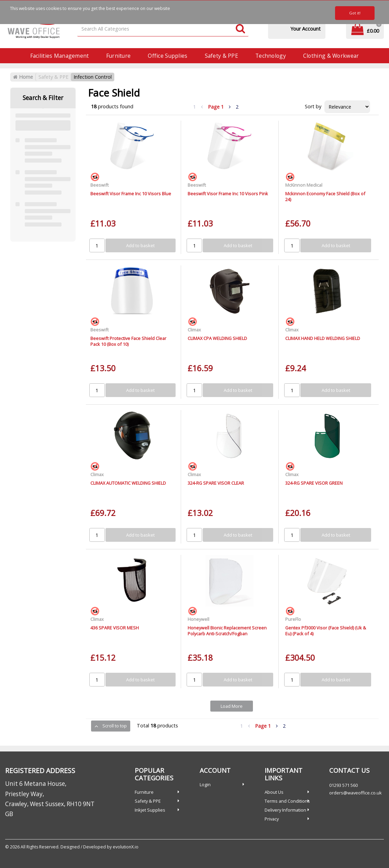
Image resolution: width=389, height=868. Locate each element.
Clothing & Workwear (331, 56)
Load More (232, 706)
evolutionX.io (126, 847)
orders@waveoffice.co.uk (355, 793)
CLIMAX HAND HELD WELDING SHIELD (323, 338)
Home (23, 77)
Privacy (272, 819)
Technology (271, 56)
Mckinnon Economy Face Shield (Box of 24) (325, 196)
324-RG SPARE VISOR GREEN (314, 483)
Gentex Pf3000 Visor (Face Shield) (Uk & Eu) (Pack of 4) (326, 631)
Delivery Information (285, 810)
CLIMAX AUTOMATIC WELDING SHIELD (128, 483)
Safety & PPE (221, 56)
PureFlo (293, 619)
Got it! (355, 13)
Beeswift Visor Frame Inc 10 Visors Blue (131, 194)
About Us (274, 792)
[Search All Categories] (163, 29)
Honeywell (198, 619)
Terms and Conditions (287, 801)
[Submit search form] (240, 29)
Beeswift (99, 185)
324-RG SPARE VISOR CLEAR (216, 483)
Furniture (119, 56)
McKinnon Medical (304, 185)
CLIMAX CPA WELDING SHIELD (217, 338)
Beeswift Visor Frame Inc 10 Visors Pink (228, 194)
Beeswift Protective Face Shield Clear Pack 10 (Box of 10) (128, 341)
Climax (194, 330)
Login (205, 784)
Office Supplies (168, 56)
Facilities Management (60, 56)
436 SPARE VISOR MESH (115, 628)
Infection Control (93, 77)
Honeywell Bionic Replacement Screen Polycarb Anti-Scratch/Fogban (227, 631)
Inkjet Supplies (150, 810)
